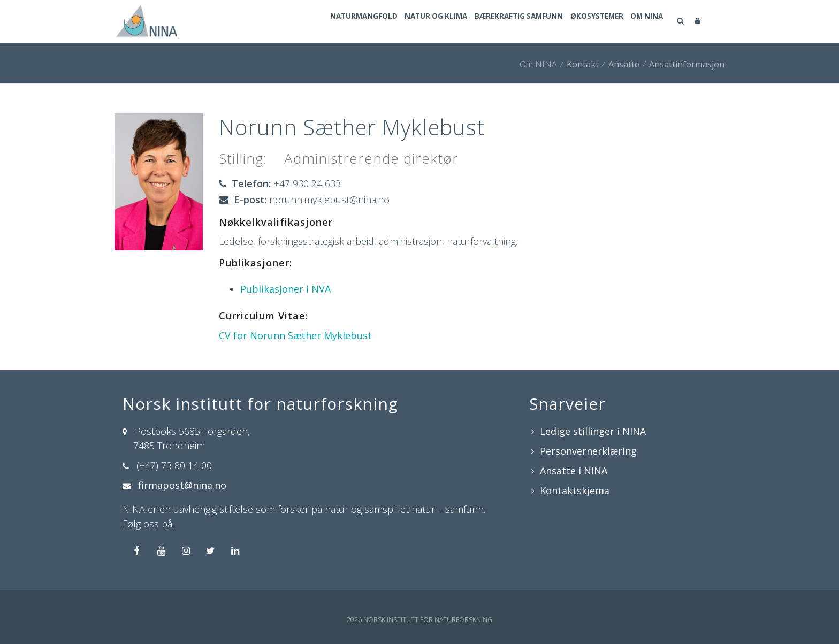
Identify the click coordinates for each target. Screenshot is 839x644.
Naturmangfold (308, 22)
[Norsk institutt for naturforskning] (145, 20)
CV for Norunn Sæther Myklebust (295, 335)
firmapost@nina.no (182, 485)
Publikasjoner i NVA (285, 289)
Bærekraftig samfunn (489, 22)
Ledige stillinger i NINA (593, 431)
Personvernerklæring (588, 451)
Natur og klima (392, 22)
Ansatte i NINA (574, 471)
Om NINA (642, 22)
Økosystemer (580, 22)
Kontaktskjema (575, 490)
